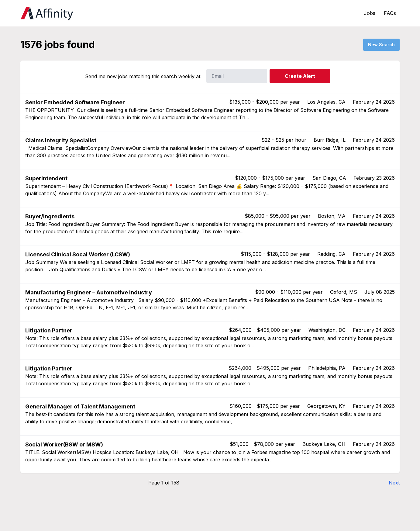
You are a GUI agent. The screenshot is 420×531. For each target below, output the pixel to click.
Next (394, 483)
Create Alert (300, 76)
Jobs (370, 13)
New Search (381, 45)
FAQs (390, 13)
